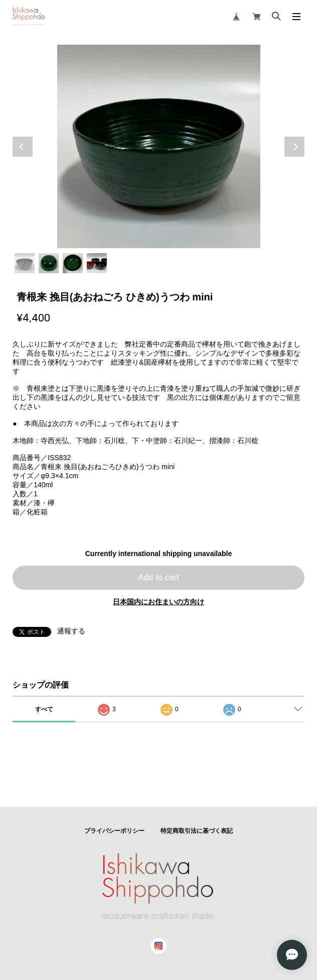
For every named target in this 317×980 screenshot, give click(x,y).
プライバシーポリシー (114, 831)
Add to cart (158, 577)
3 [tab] (73, 263)
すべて (44, 709)
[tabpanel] (158, 146)
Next (294, 147)
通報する (71, 631)
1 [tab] (25, 263)
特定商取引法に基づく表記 (197, 831)
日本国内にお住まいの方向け (158, 602)
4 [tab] (97, 263)
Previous (23, 147)
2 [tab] (49, 263)
